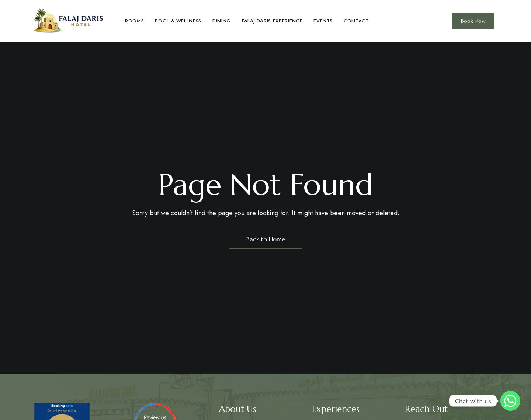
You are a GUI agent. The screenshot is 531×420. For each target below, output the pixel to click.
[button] (473, 21)
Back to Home (266, 239)
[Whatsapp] (510, 401)
